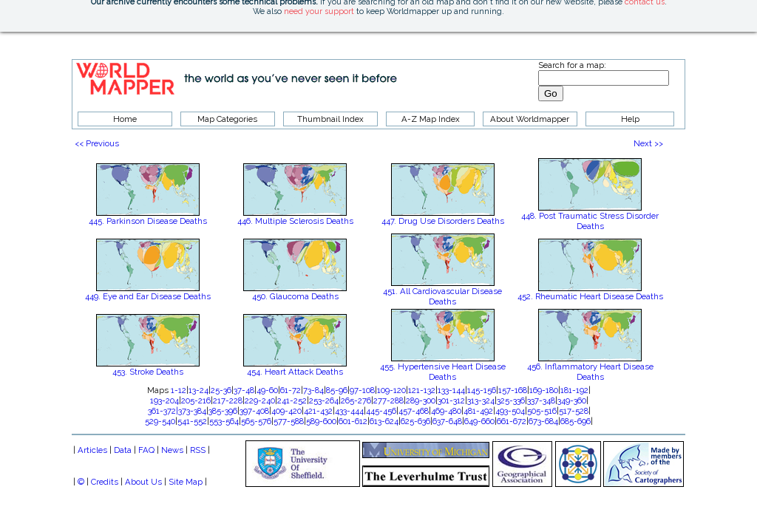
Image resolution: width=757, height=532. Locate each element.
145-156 (482, 390)
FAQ (146, 450)
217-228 (228, 400)
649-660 (479, 421)
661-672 (512, 421)
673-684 (543, 421)
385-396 (223, 411)
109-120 (391, 390)
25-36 (221, 390)
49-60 (267, 390)
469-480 (446, 411)
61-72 (291, 390)
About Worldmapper (530, 119)
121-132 (422, 390)
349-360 (572, 400)
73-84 (313, 390)
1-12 (179, 390)
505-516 (542, 411)
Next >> (648, 143)
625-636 (415, 421)
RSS (198, 450)
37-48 (244, 390)
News (172, 450)
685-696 (576, 421)
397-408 (254, 411)
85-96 (337, 390)
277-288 (388, 400)
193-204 (164, 400)
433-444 (349, 411)
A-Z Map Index (431, 119)
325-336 (511, 400)
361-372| (163, 411)
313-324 (481, 400)
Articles (92, 450)
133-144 (451, 390)
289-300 (421, 400)
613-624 (384, 421)
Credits (105, 482)
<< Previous (97, 143)
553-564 (224, 421)
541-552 (192, 421)
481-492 (478, 411)
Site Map (186, 482)
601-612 (353, 421)
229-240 (260, 400)
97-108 (362, 390)
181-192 (574, 390)
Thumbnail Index (330, 119)
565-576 (256, 421)
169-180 (544, 390)
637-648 (447, 421)
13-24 (198, 390)
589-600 (321, 421)
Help (630, 119)
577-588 (289, 421)
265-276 (356, 400)
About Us (143, 482)
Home (125, 119)
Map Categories (227, 119)
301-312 (451, 400)
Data (123, 450)
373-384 (192, 411)
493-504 (510, 411)
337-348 (541, 400)
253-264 (324, 400)
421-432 (318, 411)
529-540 (160, 421)
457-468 (414, 411)
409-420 (286, 411)
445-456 (381, 411)
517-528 (574, 411)
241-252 (292, 400)
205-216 (196, 400)
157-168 (513, 390)
